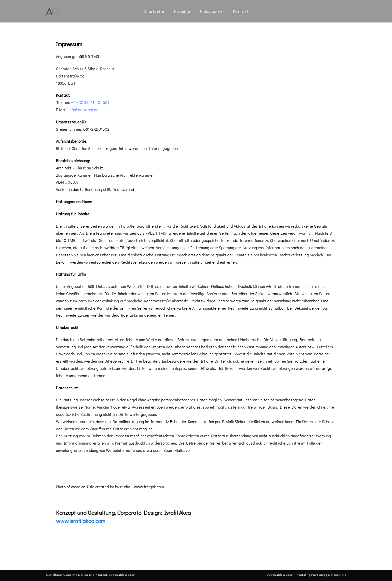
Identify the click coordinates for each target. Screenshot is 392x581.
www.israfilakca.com (81, 521)
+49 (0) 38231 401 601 (90, 102)
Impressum (318, 575)
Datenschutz (337, 575)
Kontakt (302, 575)
